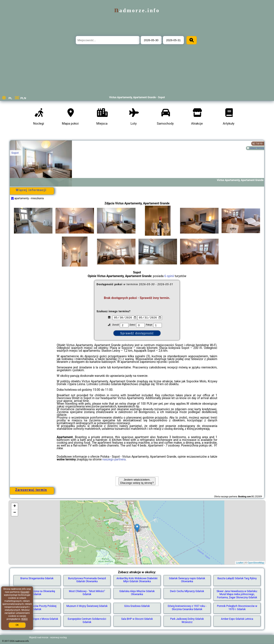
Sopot (15, 153)
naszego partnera (114, 459)
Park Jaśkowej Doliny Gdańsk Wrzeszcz (187, 620)
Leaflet (240, 563)
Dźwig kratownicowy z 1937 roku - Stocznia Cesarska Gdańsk (187, 608)
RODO (25, 619)
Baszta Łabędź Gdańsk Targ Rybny (237, 578)
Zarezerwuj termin (31, 490)
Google (25, 592)
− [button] (15, 513)
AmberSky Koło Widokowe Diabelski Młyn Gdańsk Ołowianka (137, 580)
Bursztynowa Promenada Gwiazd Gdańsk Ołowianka (87, 580)
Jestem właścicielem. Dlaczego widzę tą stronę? (137, 481)
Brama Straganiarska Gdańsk (37, 578)
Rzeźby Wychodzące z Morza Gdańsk (37, 619)
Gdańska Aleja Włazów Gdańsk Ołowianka (137, 593)
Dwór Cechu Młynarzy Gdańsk (187, 591)
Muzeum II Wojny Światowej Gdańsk (87, 606)
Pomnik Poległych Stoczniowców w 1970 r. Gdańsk (237, 608)
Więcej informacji (31, 190)
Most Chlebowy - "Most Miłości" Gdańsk (87, 593)
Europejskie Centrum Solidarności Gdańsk (87, 620)
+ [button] (15, 506)
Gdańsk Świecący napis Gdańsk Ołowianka (187, 580)
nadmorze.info (137, 10)
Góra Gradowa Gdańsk (137, 606)
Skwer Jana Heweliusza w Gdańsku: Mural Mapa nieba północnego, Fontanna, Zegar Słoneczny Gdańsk (237, 594)
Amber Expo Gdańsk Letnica (237, 619)
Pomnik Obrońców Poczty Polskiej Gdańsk (37, 608)
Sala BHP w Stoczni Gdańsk (137, 619)
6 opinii (169, 276)
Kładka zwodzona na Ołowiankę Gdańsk (37, 593)
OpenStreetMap (256, 563)
